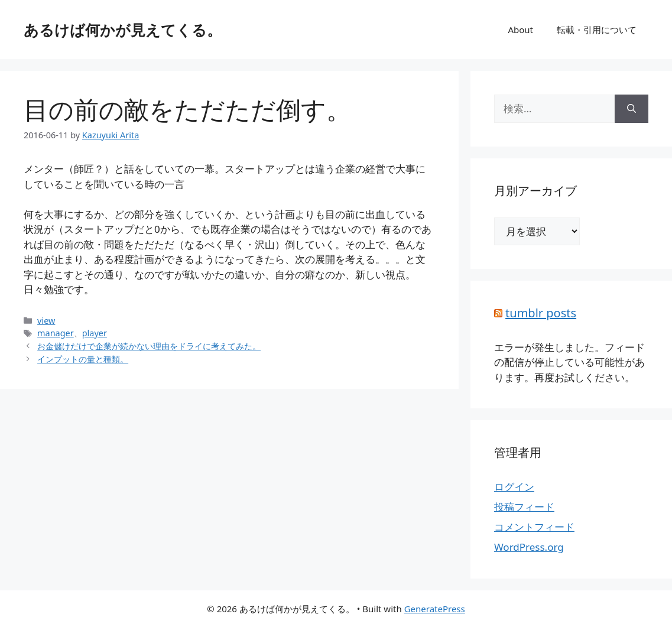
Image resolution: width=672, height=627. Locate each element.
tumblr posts (541, 313)
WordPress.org (529, 547)
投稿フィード (524, 507)
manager (56, 333)
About (520, 30)
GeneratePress (435, 609)
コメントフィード (534, 527)
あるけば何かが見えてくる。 (123, 30)
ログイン (514, 487)
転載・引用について (597, 30)
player (95, 333)
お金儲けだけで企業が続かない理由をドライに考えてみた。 (149, 346)
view (46, 321)
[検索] (632, 109)
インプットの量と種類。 (83, 359)
